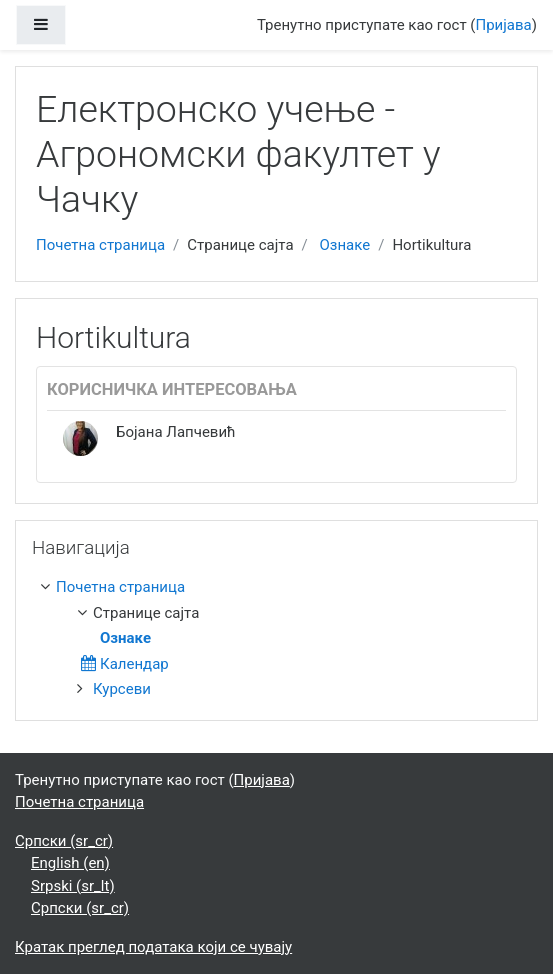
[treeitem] (280, 587)
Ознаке (344, 245)
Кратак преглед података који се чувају (153, 947)
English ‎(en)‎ (70, 863)
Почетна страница (100, 245)
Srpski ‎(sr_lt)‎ (73, 886)
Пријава (504, 25)
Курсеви (122, 689)
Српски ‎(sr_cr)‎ (64, 841)
